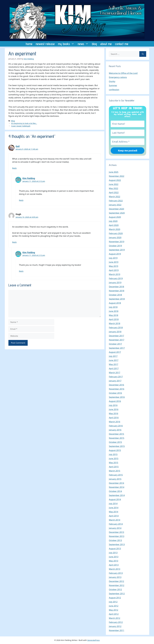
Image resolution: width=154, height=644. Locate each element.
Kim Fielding (29, 178)
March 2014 (115, 520)
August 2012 (115, 598)
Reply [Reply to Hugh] (14, 242)
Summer (113, 85)
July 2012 (113, 602)
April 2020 (114, 225)
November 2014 (117, 487)
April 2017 (114, 368)
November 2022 (117, 176)
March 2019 (115, 274)
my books (67, 44)
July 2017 (113, 356)
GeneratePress (93, 640)
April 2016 (114, 418)
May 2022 (114, 188)
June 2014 (114, 508)
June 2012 (114, 606)
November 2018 (117, 291)
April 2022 (114, 192)
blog (94, 44)
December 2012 (116, 581)
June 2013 (114, 557)
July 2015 (113, 454)
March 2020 (115, 229)
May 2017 (114, 364)
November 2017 (117, 340)
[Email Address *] (128, 142)
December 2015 (116, 434)
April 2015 (114, 467)
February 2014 (116, 524)
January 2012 (115, 626)
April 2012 (114, 614)
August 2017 (115, 352)
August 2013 (115, 548)
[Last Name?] (128, 133)
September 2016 (117, 397)
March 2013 (115, 569)
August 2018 (115, 303)
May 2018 (114, 315)
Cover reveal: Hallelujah (21, 126)
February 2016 (116, 426)
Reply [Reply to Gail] (14, 168)
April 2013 (114, 565)
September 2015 (117, 446)
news (84, 44)
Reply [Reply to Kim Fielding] (21, 200)
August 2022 (115, 180)
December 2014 (116, 483)
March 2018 (115, 323)
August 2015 (115, 450)
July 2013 (113, 553)
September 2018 (117, 299)
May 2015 (114, 463)
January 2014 (115, 528)
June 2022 (114, 184)
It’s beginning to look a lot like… (24, 123)
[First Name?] (128, 124)
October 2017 (115, 344)
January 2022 (115, 205)
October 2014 (115, 491)
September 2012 (117, 594)
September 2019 (117, 250)
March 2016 (115, 422)
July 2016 (113, 405)
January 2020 (115, 237)
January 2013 (115, 577)
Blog (13, 121)
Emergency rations (118, 77)
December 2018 (116, 287)
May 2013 (114, 561)
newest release (45, 44)
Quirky (112, 81)
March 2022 (115, 197)
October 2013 (115, 540)
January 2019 (115, 282)
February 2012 (116, 622)
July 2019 (113, 258)
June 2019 (114, 262)
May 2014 (114, 512)
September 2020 (117, 213)
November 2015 (117, 438)
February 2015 (116, 475)
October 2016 (115, 393)
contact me (122, 44)
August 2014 (115, 499)
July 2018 (113, 307)
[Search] (143, 54)
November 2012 (117, 585)
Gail (18, 146)
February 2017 (116, 377)
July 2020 (113, 221)
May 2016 (114, 413)
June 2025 (114, 172)
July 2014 (113, 503)
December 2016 (116, 385)
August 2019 (115, 254)
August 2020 (115, 217)
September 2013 (117, 544)
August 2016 (115, 401)
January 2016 (115, 430)
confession (114, 89)
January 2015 (115, 479)
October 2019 (115, 246)
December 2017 (116, 336)
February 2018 (116, 327)
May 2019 (114, 266)
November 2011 (117, 630)
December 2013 (116, 532)
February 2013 (116, 573)
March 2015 (115, 471)
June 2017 (114, 360)
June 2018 (114, 311)
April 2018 (114, 319)
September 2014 (117, 495)
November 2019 (117, 242)
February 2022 (116, 201)
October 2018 (115, 295)
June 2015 (114, 458)
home (29, 44)
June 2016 (114, 409)
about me (106, 44)
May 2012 (114, 610)
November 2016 (117, 389)
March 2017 (115, 372)
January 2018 (115, 332)
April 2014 (114, 516)
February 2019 (116, 278)
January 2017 (115, 381)
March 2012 (115, 618)
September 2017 (117, 348)
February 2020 (116, 233)
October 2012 (115, 589)
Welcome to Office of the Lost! (123, 73)
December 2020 (116, 209)
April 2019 (114, 270)
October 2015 (115, 442)
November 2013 (117, 536)
